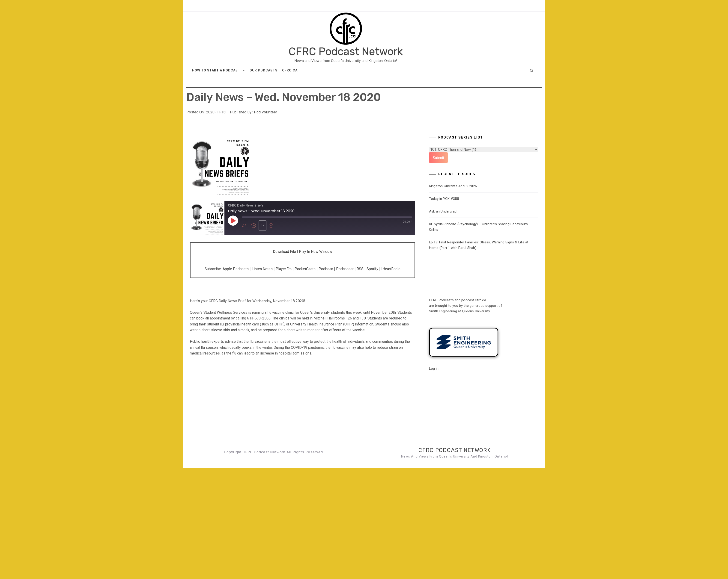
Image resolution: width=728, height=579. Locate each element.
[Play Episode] (233, 221)
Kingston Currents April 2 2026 (453, 186)
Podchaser (345, 269)
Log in (434, 369)
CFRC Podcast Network (346, 52)
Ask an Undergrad (443, 211)
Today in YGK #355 (444, 199)
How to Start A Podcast (219, 70)
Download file (284, 252)
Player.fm (284, 269)
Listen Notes (262, 269)
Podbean (326, 269)
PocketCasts (305, 269)
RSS (360, 269)
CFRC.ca (290, 70)
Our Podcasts (264, 70)
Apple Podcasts (236, 269)
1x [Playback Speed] (262, 226)
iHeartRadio (391, 269)
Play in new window (316, 252)
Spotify (372, 269)
